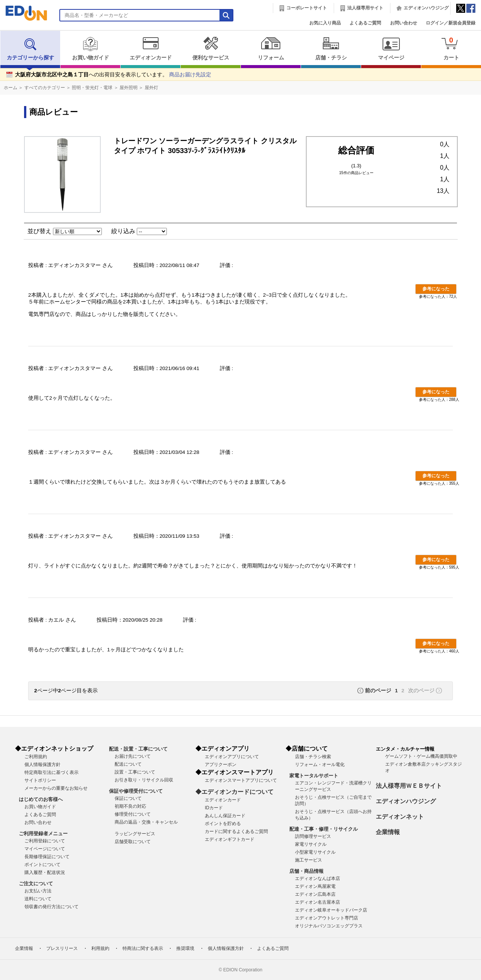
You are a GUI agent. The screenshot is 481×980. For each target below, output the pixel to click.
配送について (128, 764)
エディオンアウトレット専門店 (327, 918)
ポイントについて (42, 865)
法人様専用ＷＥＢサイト (409, 786)
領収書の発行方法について (51, 907)
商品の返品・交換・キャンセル (146, 822)
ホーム (11, 88)
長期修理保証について (47, 857)
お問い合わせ (404, 23)
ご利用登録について (45, 841)
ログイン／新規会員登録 (451, 23)
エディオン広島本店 (315, 894)
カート (451, 48)
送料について (38, 899)
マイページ (391, 49)
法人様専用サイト (365, 8)
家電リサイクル (311, 844)
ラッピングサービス (135, 834)
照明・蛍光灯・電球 (92, 88)
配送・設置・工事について (138, 749)
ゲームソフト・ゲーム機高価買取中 (421, 756)
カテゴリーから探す (30, 49)
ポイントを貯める (223, 824)
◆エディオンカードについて (234, 792)
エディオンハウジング (426, 8)
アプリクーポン (221, 765)
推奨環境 (185, 948)
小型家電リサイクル (315, 852)
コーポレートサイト (307, 8)
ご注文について (36, 884)
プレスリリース (62, 948)
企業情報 (388, 832)
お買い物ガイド (90, 49)
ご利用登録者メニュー (43, 834)
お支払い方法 (38, 891)
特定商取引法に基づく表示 (51, 772)
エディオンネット (400, 817)
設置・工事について (135, 772)
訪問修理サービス (313, 836)
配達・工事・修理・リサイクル (324, 829)
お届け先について (133, 756)
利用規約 (100, 948)
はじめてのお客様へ (41, 799)
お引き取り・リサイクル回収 (144, 780)
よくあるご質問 (365, 23)
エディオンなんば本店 (318, 878)
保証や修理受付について (136, 791)
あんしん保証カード (225, 816)
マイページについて (45, 849)
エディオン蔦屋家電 (315, 886)
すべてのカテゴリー (45, 88)
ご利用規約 (36, 757)
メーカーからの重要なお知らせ (56, 788)
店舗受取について (133, 842)
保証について (128, 798)
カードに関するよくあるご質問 (236, 831)
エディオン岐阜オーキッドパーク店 (331, 910)
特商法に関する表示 (143, 948)
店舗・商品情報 (306, 871)
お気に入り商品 (325, 23)
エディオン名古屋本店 (318, 902)
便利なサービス (211, 49)
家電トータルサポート (314, 776)
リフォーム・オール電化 (320, 765)
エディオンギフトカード (230, 839)
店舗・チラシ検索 (313, 757)
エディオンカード (151, 49)
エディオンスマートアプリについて (241, 780)
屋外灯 (151, 88)
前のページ (378, 691)
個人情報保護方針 (42, 765)
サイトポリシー (40, 780)
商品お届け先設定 (190, 75)
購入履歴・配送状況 (45, 872)
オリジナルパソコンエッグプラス (329, 926)
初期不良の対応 (130, 806)
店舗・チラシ (331, 49)
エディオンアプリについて (232, 757)
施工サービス (309, 860)
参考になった (436, 289)
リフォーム (271, 49)
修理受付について (133, 814)
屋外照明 (129, 88)
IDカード (214, 808)
